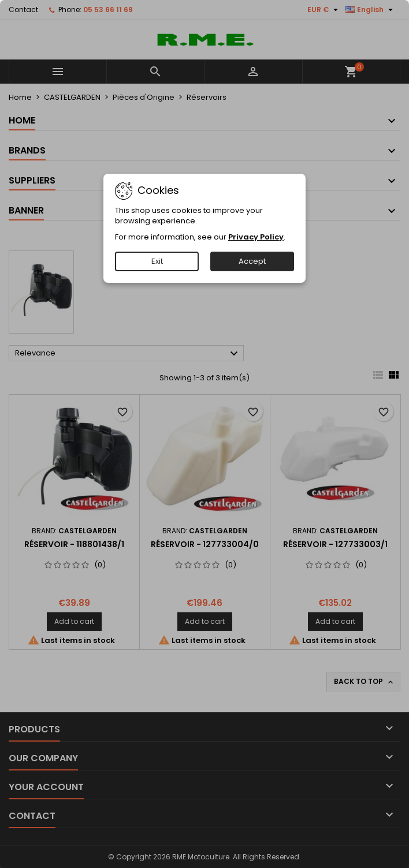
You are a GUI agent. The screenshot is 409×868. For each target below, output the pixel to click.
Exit (157, 261)
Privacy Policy (256, 237)
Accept (252, 261)
